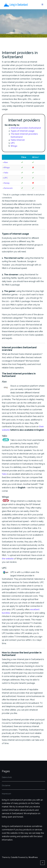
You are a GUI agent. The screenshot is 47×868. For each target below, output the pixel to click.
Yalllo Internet (18, 140)
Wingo (14, 146)
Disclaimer (6, 785)
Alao (6, 162)
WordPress (33, 857)
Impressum (6, 794)
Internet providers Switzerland (26, 128)
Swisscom (8, 188)
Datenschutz (7, 777)
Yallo (6, 173)
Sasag (7, 183)
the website (8, 559)
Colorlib (14, 857)
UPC (13, 143)
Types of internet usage (22, 131)
